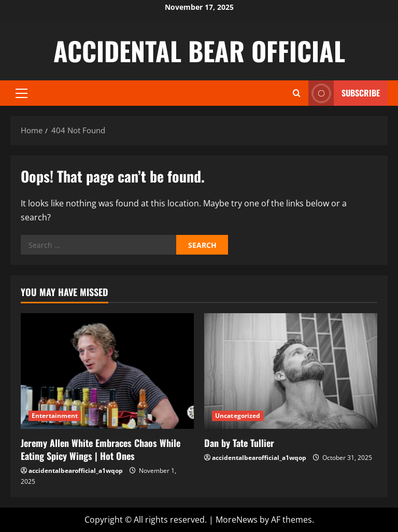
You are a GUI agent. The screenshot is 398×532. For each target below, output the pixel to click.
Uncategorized (238, 416)
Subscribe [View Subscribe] (344, 93)
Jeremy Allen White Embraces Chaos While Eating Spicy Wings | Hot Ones (101, 449)
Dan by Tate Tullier (239, 443)
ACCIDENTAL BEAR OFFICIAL (199, 50)
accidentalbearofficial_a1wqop (76, 471)
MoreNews (237, 520)
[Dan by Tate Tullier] (291, 371)
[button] (22, 93)
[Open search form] (297, 93)
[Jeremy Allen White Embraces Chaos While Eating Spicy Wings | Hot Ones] (107, 371)
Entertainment (55, 416)
